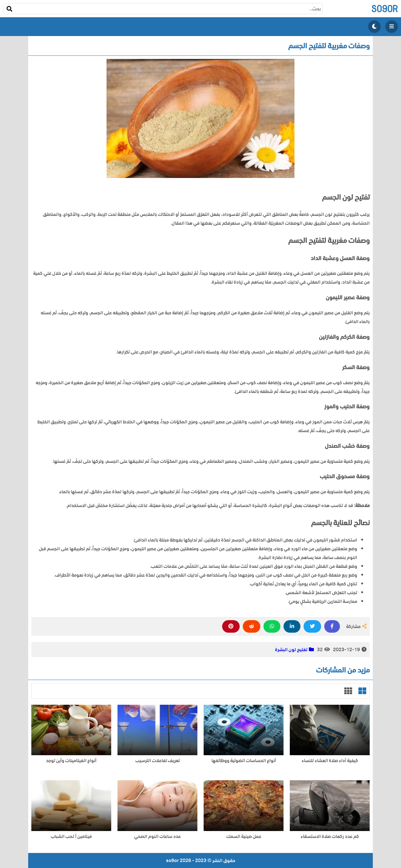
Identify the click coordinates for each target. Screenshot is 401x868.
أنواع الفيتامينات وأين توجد (71, 761)
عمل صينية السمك (244, 837)
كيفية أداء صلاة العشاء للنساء (330, 761)
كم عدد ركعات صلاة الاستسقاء (330, 837)
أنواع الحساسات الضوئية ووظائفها (244, 761)
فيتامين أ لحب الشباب (71, 837)
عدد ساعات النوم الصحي (157, 837)
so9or (385, 9)
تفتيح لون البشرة (291, 650)
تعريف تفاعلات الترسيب (158, 761)
